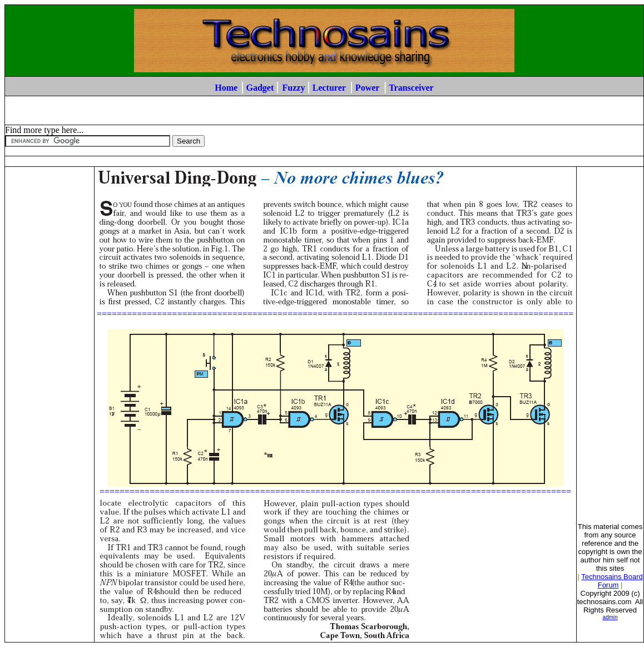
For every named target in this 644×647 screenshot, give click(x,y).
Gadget (260, 88)
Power (367, 88)
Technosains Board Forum (612, 581)
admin (610, 617)
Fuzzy (294, 88)
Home (226, 88)
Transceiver (411, 88)
